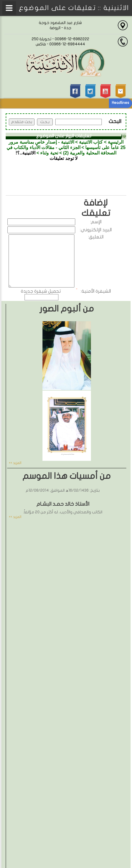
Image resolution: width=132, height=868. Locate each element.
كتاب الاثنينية (91, 142)
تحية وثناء (49, 153)
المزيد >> (15, 463)
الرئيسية (116, 142)
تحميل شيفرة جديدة (41, 291)
